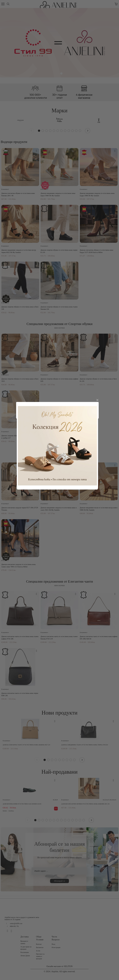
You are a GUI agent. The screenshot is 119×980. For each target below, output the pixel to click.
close (99, 446)
